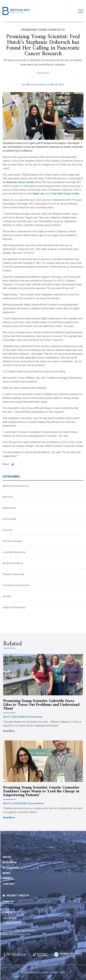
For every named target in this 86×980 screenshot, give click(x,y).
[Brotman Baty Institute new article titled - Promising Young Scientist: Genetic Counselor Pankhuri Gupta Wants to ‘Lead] (43, 761)
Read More (9, 731)
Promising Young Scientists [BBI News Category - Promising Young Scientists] (16, 585)
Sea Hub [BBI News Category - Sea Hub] (7, 596)
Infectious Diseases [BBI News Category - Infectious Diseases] (12, 541)
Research (10, 862)
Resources (10, 868)
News (7, 873)
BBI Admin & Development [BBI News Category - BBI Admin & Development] (16, 486)
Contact (9, 884)
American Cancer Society (20, 182)
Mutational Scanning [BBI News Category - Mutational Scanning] (13, 563)
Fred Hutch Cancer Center (65, 194)
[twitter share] (12, 464)
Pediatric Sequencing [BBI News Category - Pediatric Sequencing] (13, 574)
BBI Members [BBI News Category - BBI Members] (9, 508)
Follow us (8, 901)
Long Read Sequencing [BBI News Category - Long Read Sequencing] (14, 552)
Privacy (54, 972)
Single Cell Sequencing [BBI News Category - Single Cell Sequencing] (14, 607)
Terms (62, 972)
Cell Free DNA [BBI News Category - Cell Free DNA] (9, 519)
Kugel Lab (38, 194)
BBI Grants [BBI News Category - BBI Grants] (8, 497)
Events (8, 879)
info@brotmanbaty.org (14, 922)
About (7, 857)
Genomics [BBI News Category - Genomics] (8, 530)
